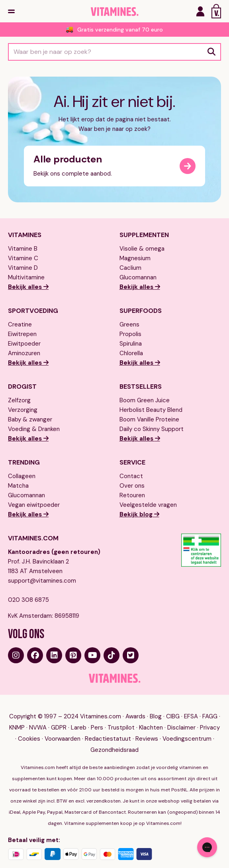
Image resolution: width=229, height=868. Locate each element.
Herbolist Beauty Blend (151, 410)
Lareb (79, 728)
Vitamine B (23, 249)
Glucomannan (138, 277)
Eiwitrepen (22, 334)
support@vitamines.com (42, 581)
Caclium (130, 268)
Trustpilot (121, 728)
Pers (97, 728)
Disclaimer (181, 728)
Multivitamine (26, 277)
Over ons (132, 486)
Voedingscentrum (187, 739)
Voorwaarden (63, 739)
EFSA (191, 716)
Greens (129, 324)
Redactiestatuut (108, 739)
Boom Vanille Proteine (149, 419)
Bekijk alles (26, 287)
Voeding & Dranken (34, 429)
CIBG (173, 716)
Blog (156, 716)
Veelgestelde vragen (148, 505)
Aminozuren (24, 353)
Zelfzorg (19, 400)
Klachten (151, 728)
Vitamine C (23, 258)
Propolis (130, 334)
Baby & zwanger (30, 419)
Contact (131, 476)
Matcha (18, 486)
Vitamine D (23, 268)
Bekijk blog (137, 514)
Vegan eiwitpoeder (34, 505)
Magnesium (135, 258)
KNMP (17, 728)
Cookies (29, 739)
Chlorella (131, 353)
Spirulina (131, 344)
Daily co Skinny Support (152, 429)
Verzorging (23, 410)
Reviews (147, 739)
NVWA (38, 728)
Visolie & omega (142, 249)
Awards (135, 716)
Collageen (22, 476)
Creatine (20, 324)
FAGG (210, 716)
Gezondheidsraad (114, 750)
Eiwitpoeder (24, 344)
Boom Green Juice (145, 400)
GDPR (59, 728)
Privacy (210, 728)
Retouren (132, 495)
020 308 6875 (28, 600)
